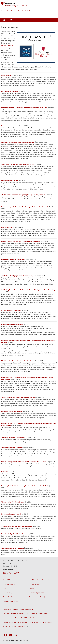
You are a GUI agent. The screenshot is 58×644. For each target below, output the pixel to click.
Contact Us (5, 11)
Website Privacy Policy (10, 618)
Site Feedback (23, 626)
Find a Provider (15, 11)
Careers (32, 588)
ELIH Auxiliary (7, 593)
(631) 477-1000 (11, 573)
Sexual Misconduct (46, 622)
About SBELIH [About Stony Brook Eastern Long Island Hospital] (8, 580)
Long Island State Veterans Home (14, 614)
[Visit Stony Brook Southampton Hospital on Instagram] (16, 635)
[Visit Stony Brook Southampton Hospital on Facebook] (5, 635)
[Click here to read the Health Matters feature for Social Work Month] (7, 75)
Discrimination (34, 622)
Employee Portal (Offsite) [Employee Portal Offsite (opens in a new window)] (11, 601)
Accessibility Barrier (9, 626)
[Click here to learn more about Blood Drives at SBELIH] (10, 91)
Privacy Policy (43, 614)
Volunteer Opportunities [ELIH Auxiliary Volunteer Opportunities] (37, 593)
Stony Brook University (10, 609)
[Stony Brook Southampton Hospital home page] (29, 4)
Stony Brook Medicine (26, 609)
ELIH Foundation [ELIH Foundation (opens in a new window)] (34, 584)
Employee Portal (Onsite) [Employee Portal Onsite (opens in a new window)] (37, 597)
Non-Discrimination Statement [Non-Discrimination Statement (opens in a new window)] (39, 580)
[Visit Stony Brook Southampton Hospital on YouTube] (11, 635)
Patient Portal (7, 597)
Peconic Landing (7, 45)
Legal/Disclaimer (31, 614)
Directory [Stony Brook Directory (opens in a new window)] (6, 588)
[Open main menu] (11, 20)
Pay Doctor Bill (27, 11)
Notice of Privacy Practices (27, 618)
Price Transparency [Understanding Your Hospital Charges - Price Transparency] (9, 584)
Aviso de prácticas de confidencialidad (15, 622)
